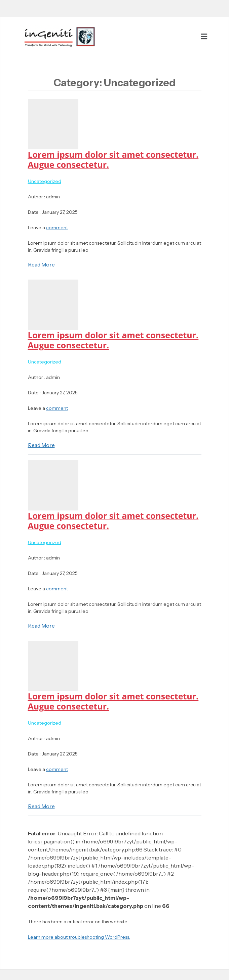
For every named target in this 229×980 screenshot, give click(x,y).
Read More (41, 264)
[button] (204, 37)
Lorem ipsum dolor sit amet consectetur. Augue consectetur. (113, 159)
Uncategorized (45, 181)
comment (57, 228)
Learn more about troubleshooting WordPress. (79, 937)
